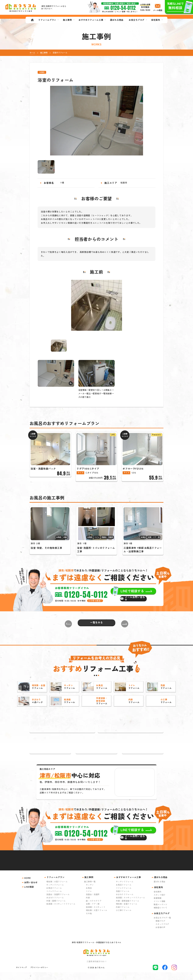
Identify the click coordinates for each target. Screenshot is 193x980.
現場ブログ (160, 929)
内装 (88, 905)
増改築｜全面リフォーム (127, 912)
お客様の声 (160, 935)
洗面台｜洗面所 (93, 902)
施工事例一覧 (90, 889)
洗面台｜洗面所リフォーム (58, 902)
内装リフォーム (123, 915)
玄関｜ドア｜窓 (93, 912)
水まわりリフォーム (55, 905)
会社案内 (158, 900)
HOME (27, 886)
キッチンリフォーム (55, 893)
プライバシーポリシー (39, 975)
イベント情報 (159, 909)
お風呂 (89, 896)
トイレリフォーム (54, 899)
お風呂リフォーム (54, 896)
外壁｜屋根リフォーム (56, 909)
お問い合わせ (31, 890)
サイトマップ (21, 975)
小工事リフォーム (124, 918)
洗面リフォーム (123, 899)
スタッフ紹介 (159, 903)
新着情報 (158, 906)
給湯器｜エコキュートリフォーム (61, 912)
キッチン (90, 893)
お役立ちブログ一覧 (162, 926)
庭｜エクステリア (94, 909)
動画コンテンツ (160, 912)
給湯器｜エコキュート (96, 915)
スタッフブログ (162, 932)
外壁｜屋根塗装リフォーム (127, 909)
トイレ (89, 899)
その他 (89, 921)
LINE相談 (29, 894)
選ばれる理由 (159, 889)
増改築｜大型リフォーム (57, 889)
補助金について (160, 915)
